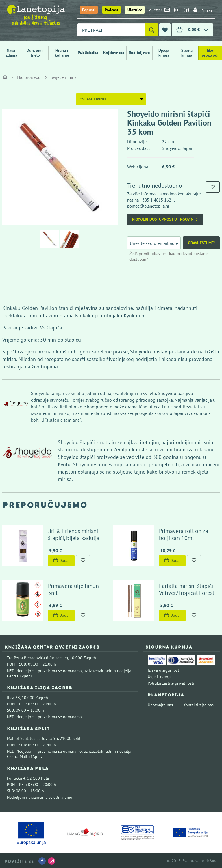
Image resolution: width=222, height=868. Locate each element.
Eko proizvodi (210, 53)
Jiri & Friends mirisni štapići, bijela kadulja (73, 534)
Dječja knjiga (164, 53)
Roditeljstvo (139, 53)
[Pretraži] (152, 30)
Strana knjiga (187, 53)
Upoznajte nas (160, 704)
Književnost (114, 53)
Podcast (111, 10)
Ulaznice (135, 10)
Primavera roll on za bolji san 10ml (183, 534)
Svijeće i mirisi (64, 77)
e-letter (159, 10)
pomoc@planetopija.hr (148, 206)
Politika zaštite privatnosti (171, 682)
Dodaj (61, 560)
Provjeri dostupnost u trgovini (165, 219)
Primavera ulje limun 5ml (73, 588)
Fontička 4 (16, 777)
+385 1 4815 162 (156, 200)
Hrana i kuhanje (62, 53)
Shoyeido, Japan (178, 148)
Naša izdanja (11, 53)
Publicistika (88, 53)
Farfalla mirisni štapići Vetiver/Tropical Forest (186, 588)
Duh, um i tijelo (35, 53)
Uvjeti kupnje (160, 676)
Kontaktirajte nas (198, 704)
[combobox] (111, 30)
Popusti (89, 10)
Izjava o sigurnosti (164, 669)
